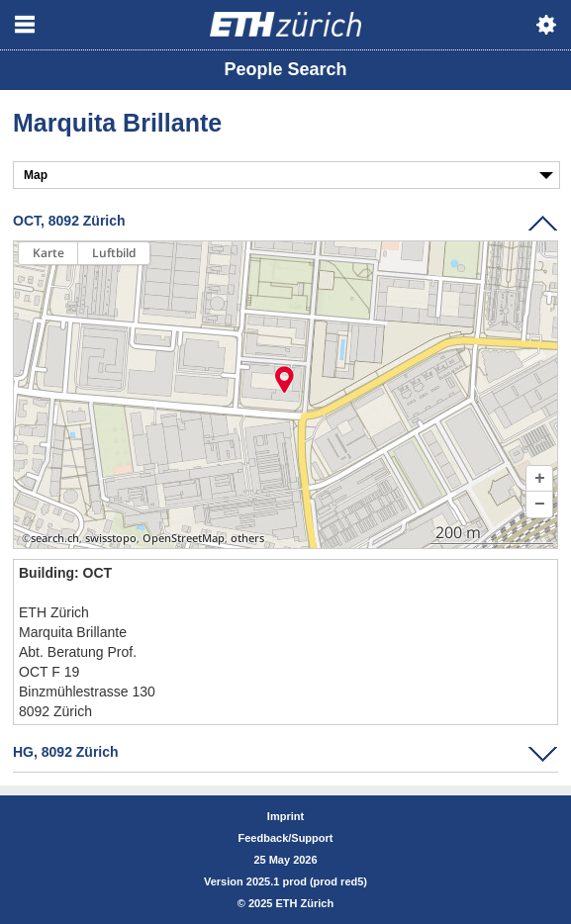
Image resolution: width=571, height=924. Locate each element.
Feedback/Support (286, 838)
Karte (48, 253)
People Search (285, 69)
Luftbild (114, 253)
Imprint (285, 816)
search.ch (55, 538)
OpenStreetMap (184, 538)
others (247, 538)
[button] (539, 479)
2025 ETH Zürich (291, 903)
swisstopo (111, 538)
